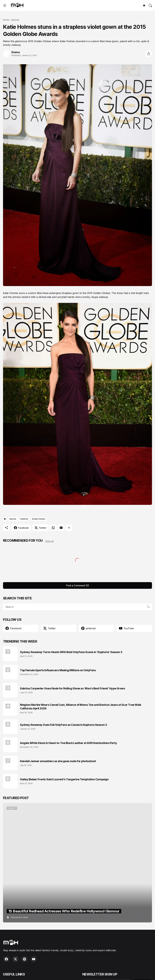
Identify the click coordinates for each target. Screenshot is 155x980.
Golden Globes (39, 519)
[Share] (149, 54)
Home (6, 20)
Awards (15, 20)
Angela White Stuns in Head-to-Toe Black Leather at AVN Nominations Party (68, 743)
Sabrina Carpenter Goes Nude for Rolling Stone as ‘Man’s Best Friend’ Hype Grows (72, 688)
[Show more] (69, 528)
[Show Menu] (5, 5)
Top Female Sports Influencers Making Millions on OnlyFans (58, 670)
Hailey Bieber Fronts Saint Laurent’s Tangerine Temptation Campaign (64, 779)
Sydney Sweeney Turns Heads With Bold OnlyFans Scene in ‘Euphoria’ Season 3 (71, 652)
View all (49, 541)
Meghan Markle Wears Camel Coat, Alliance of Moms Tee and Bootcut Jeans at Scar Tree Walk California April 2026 (81, 707)
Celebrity (24, 519)
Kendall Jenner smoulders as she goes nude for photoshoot (58, 761)
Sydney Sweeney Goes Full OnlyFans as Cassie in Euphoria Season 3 (63, 725)
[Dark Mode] (144, 5)
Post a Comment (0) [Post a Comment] (78, 585)
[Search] (150, 5)
